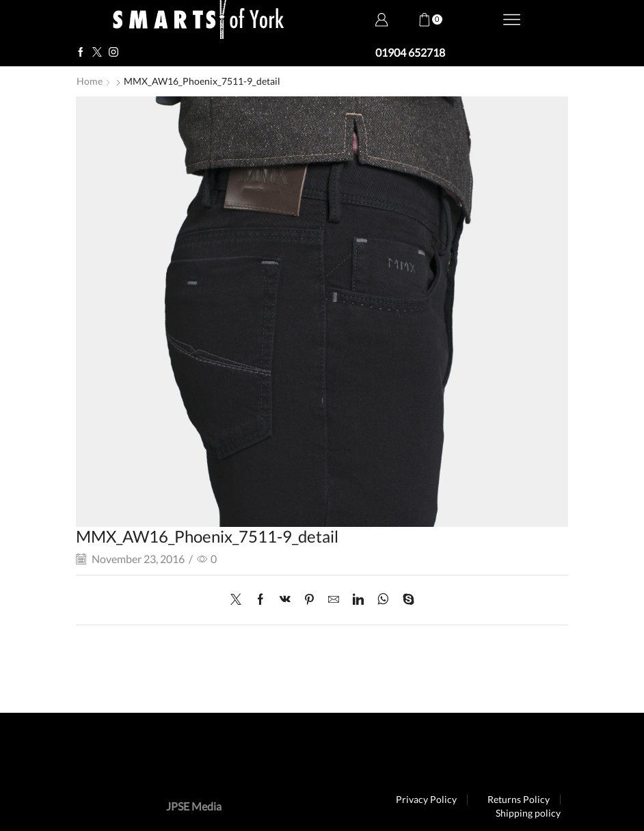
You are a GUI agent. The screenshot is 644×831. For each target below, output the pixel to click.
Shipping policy (528, 813)
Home (90, 81)
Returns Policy (519, 800)
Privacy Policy (426, 800)
